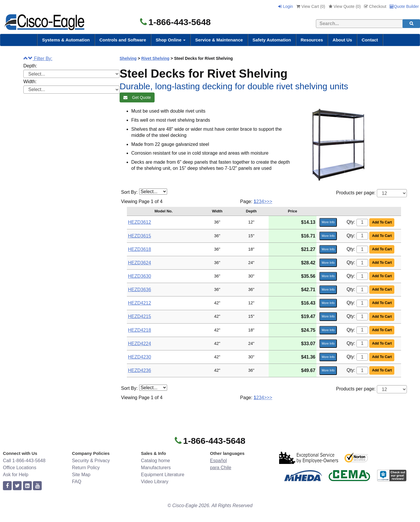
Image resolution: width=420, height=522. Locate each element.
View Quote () (345, 6)
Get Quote (137, 97)
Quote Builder (404, 6)
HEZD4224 (140, 344)
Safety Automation (272, 40)
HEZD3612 (140, 222)
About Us (342, 40)
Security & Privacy (91, 461)
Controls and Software (123, 40)
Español (218, 461)
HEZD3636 (140, 290)
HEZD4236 (140, 370)
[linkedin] (27, 486)
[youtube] (37, 486)
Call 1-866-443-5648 (24, 461)
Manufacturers (156, 468)
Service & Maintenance (219, 40)
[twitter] (17, 486)
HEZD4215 (140, 316)
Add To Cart (382, 222)
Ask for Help (16, 475)
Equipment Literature (163, 475)
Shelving (128, 58)
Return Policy (86, 468)
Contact (370, 40)
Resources (312, 40)
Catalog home (155, 461)
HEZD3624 (140, 263)
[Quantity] (362, 222)
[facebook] (7, 486)
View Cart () (311, 6)
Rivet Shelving (155, 58)
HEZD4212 (140, 303)
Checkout (375, 6)
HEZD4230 (140, 357)
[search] (411, 24)
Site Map (81, 475)
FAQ (77, 482)
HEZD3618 (140, 249)
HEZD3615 (140, 236)
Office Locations (20, 468)
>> (270, 201)
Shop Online (171, 40)
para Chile (221, 468)
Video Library (155, 482)
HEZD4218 (140, 330)
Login (286, 6)
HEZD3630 (140, 276)
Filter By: (38, 59)
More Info (328, 222)
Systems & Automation (66, 40)
